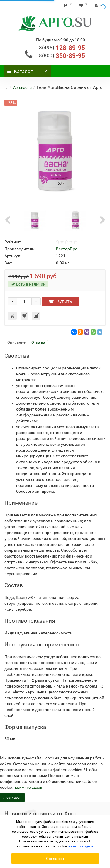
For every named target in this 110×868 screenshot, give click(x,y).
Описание (16, 342)
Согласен (55, 859)
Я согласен (12, 798)
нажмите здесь (28, 787)
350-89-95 (62, 56)
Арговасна (22, 88)
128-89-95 (62, 48)
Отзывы (40, 342)
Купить (61, 301)
